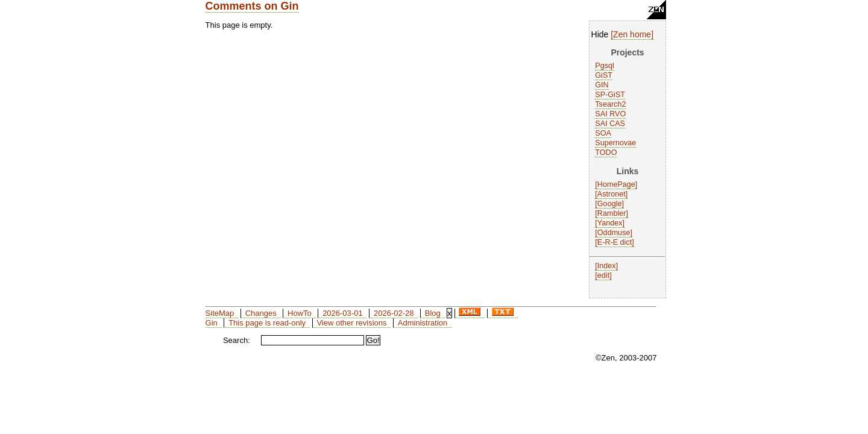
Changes (261, 313)
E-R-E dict (615, 242)
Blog (433, 313)
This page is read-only (267, 323)
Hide (600, 34)
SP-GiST (610, 95)
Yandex (610, 223)
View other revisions (351, 323)
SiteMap (220, 313)
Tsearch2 (610, 104)
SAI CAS (610, 124)
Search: (237, 340)
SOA (603, 133)
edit (603, 275)
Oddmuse (614, 233)
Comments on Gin (252, 6)
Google (610, 204)
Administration (423, 323)
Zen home (632, 34)
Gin (212, 323)
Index (607, 266)
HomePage (616, 184)
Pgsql (605, 66)
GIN (602, 85)
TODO (606, 153)
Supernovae (615, 143)
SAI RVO (610, 114)
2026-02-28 (394, 313)
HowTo (300, 313)
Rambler (612, 213)
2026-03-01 (343, 313)
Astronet (612, 194)
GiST (604, 75)
